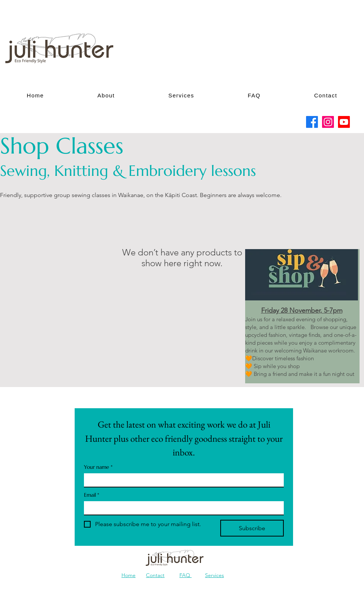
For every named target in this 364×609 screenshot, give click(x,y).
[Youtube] (344, 122)
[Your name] (182, 480)
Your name (98, 467)
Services (214, 575)
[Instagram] (328, 122)
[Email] (182, 508)
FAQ (186, 575)
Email (92, 495)
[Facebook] (312, 122)
